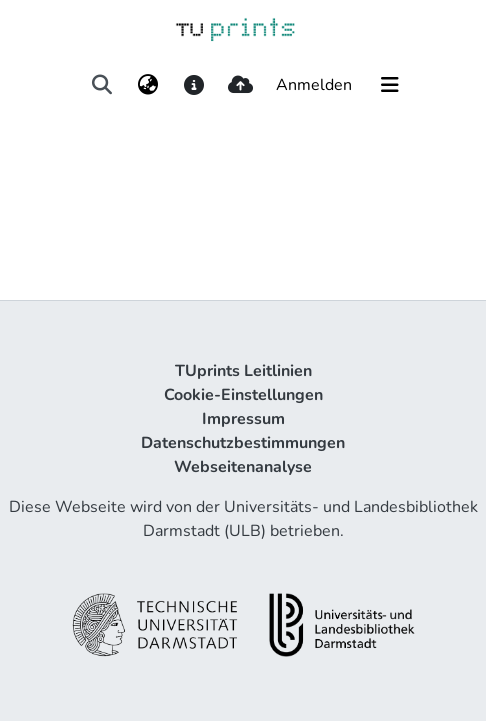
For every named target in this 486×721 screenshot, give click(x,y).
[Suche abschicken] (101, 85)
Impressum (243, 419)
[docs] (193, 85)
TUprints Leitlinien (243, 371)
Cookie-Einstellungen (243, 395)
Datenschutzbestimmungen (243, 443)
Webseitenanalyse (243, 467)
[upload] (240, 85)
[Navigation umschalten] (390, 85)
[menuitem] (147, 85)
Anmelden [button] (315, 85)
